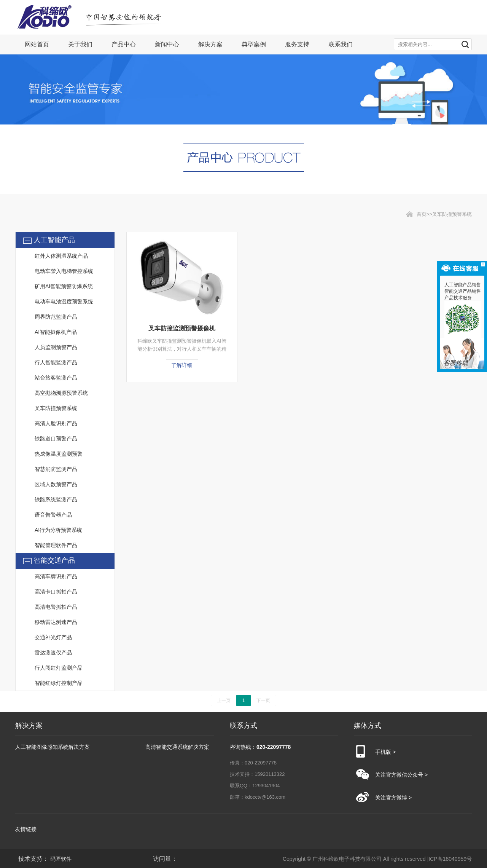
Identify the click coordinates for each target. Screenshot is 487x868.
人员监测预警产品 (56, 347)
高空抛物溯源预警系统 (61, 393)
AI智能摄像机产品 (56, 332)
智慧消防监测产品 (56, 469)
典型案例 (254, 44)
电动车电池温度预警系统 (64, 302)
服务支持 (297, 44)
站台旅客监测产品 (56, 378)
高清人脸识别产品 (56, 423)
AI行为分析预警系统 (58, 530)
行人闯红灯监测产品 (59, 668)
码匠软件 (61, 859)
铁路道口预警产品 (56, 439)
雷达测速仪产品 (53, 653)
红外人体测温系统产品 (61, 256)
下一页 (263, 700)
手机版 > (385, 752)
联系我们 (341, 44)
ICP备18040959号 (450, 859)
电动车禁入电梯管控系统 (64, 271)
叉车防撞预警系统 (56, 408)
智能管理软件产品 (56, 545)
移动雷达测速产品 (56, 622)
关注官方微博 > (393, 798)
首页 (422, 214)
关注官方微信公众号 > (401, 775)
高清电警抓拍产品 (56, 607)
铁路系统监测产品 (56, 499)
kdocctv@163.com (265, 797)
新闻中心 (167, 44)
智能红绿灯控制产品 (59, 683)
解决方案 (210, 44)
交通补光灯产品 (53, 637)
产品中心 (124, 44)
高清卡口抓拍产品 (56, 592)
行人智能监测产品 (56, 362)
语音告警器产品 (53, 515)
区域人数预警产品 (56, 484)
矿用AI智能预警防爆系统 (64, 286)
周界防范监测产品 (56, 317)
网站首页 (37, 44)
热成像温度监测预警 (59, 454)
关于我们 (80, 44)
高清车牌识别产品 (56, 576)
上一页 (224, 700)
